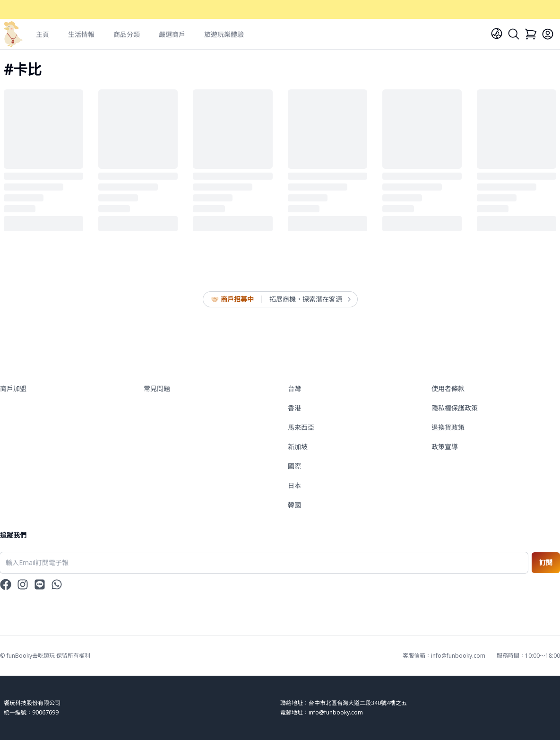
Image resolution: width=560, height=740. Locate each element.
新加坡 (298, 447)
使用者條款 (448, 388)
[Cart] (531, 34)
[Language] (497, 34)
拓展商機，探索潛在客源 (310, 299)
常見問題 (157, 388)
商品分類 (127, 34)
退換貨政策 (448, 427)
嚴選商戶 (172, 34)
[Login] (548, 34)
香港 (294, 408)
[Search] (514, 34)
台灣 (294, 388)
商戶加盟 (13, 388)
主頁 (43, 34)
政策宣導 (445, 447)
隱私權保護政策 (455, 408)
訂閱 (546, 562)
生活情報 (81, 34)
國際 (294, 466)
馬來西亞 (301, 427)
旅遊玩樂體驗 (224, 34)
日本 (294, 485)
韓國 (294, 505)
